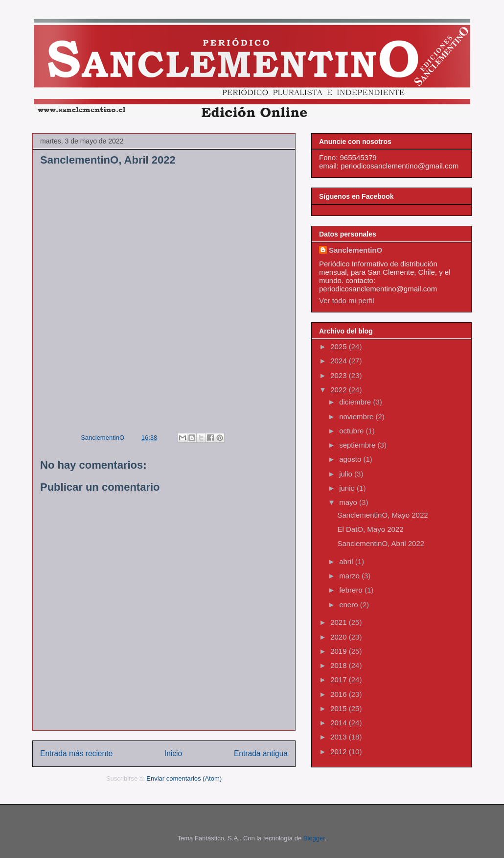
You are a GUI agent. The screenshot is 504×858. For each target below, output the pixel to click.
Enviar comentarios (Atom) (184, 778)
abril (347, 561)
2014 (340, 723)
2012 (340, 751)
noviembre (357, 417)
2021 (340, 622)
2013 (340, 737)
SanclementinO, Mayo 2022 (383, 515)
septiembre (358, 445)
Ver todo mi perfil (347, 300)
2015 (340, 708)
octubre (352, 431)
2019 (340, 651)
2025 (340, 346)
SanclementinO (355, 250)
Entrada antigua (261, 753)
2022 (340, 390)
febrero (352, 590)
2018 (340, 665)
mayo (349, 502)
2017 (340, 679)
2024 (340, 361)
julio (347, 474)
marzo (350, 576)
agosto (351, 459)
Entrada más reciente (76, 753)
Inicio (173, 753)
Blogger (314, 838)
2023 (340, 375)
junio (348, 488)
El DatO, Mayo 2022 (371, 529)
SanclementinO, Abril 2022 (381, 543)
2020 (340, 637)
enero (350, 605)
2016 (340, 694)
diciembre (356, 402)
